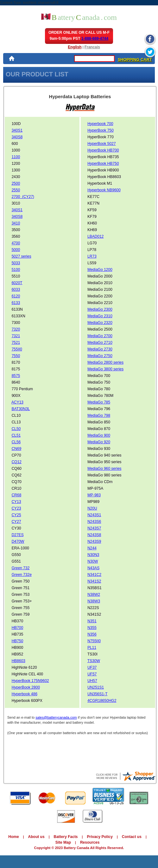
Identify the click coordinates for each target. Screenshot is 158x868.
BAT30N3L (21, 409)
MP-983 (94, 495)
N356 (92, 634)
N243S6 (94, 522)
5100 (16, 270)
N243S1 (94, 515)
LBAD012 (95, 236)
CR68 (17, 495)
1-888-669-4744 (95, 39)
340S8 (17, 137)
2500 (16, 183)
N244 (92, 548)
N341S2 (94, 581)
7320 (16, 329)
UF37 (92, 667)
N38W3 (94, 601)
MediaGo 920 (99, 442)
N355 (92, 628)
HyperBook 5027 (101, 144)
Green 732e (22, 575)
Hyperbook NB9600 (104, 190)
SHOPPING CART (135, 60)
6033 (16, 290)
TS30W (94, 661)
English (75, 47)
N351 (92, 621)
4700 (16, 243)
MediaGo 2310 (100, 316)
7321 (16, 336)
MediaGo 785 (99, 402)
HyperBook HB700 (103, 150)
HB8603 (19, 661)
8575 (16, 376)
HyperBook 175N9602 (30, 681)
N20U (92, 508)
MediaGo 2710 (100, 343)
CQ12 (17, 462)
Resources (90, 842)
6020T (17, 283)
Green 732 (21, 568)
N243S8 (94, 535)
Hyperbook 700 (100, 124)
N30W (93, 561)
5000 (16, 250)
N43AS (93, 568)
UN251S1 (96, 687)
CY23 (16, 508)
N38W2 (94, 595)
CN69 (17, 449)
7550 (16, 356)
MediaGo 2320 (100, 323)
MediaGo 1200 (100, 270)
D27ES (18, 535)
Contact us (132, 837)
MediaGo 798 (99, 416)
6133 (16, 303)
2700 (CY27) (23, 197)
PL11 (92, 648)
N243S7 (94, 528)
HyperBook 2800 (26, 687)
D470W (18, 542)
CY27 (16, 522)
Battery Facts (66, 837)
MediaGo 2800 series (105, 362)
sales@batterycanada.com (56, 717)
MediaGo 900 (99, 435)
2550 (16, 190)
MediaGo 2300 (100, 309)
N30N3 (93, 555)
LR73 (92, 256)
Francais (92, 47)
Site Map (63, 842)
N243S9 (94, 542)
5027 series (22, 256)
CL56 (16, 442)
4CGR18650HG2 (102, 701)
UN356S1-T (97, 694)
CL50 (16, 429)
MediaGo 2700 (100, 336)
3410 (16, 223)
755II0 (17, 349)
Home (13, 837)
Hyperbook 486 (25, 694)
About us (36, 837)
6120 (16, 296)
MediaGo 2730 (100, 349)
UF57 (92, 674)
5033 (16, 263)
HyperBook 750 (101, 130)
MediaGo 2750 (100, 356)
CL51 (16, 435)
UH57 (92, 681)
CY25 (16, 515)
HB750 (18, 641)
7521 (16, 343)
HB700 (18, 628)
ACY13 (17, 402)
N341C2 (94, 575)
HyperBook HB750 (103, 164)
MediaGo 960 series (104, 469)
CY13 (16, 502)
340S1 (17, 130)
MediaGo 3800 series (105, 369)
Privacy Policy (100, 837)
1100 (16, 157)
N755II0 (94, 641)
